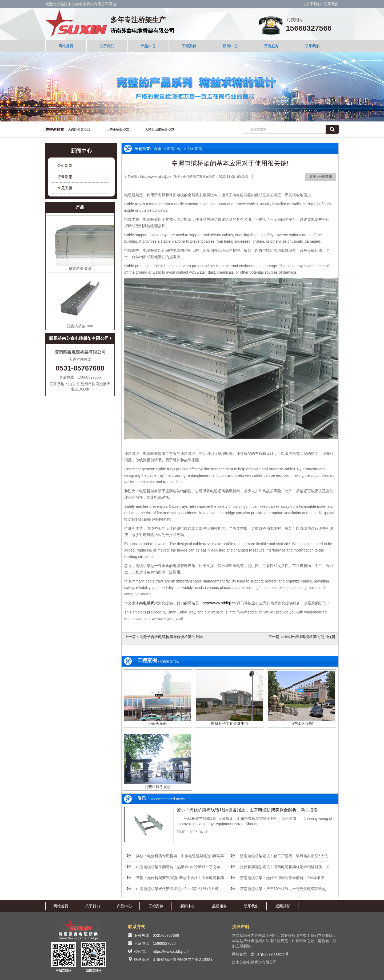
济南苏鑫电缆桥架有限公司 (142, 31)
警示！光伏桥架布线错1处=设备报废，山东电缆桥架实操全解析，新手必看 (247, 810)
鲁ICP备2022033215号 (270, 954)
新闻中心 (230, 46)
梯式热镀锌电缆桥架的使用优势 (309, 637)
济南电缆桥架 (147, 603)
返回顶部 (283, 906)
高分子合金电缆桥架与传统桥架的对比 (171, 637)
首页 (158, 149)
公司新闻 (65, 166)
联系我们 (331, 4)
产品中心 (148, 46)
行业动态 (65, 177)
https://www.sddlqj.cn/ (171, 951)
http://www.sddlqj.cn (219, 603)
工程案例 (189, 46)
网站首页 (66, 46)
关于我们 (313, 4)
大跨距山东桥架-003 (159, 129)
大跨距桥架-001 (79, 129)
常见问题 (65, 188)
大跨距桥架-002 (118, 129)
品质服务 (271, 46)
